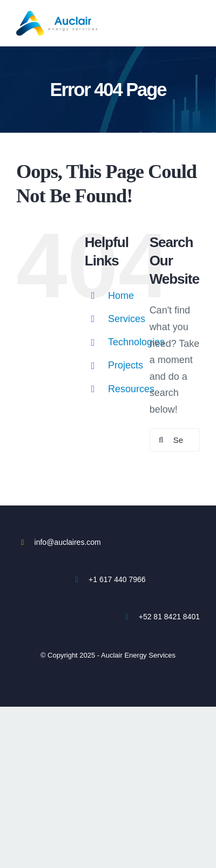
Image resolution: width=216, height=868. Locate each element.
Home (121, 296)
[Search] (161, 440)
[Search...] (175, 440)
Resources (131, 389)
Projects (126, 365)
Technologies (136, 342)
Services (127, 319)
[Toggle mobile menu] (198, 16)
